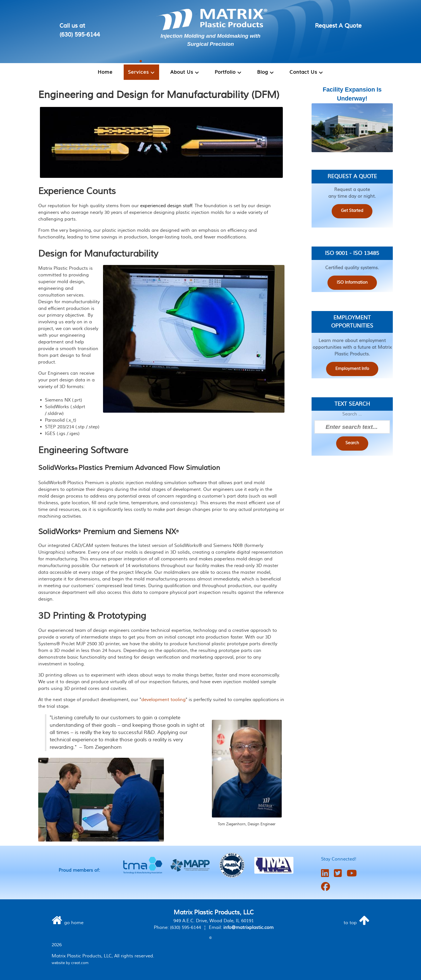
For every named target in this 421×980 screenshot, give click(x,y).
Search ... (352, 414)
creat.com (80, 963)
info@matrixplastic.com (248, 928)
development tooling (163, 700)
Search (352, 443)
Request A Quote (338, 26)
